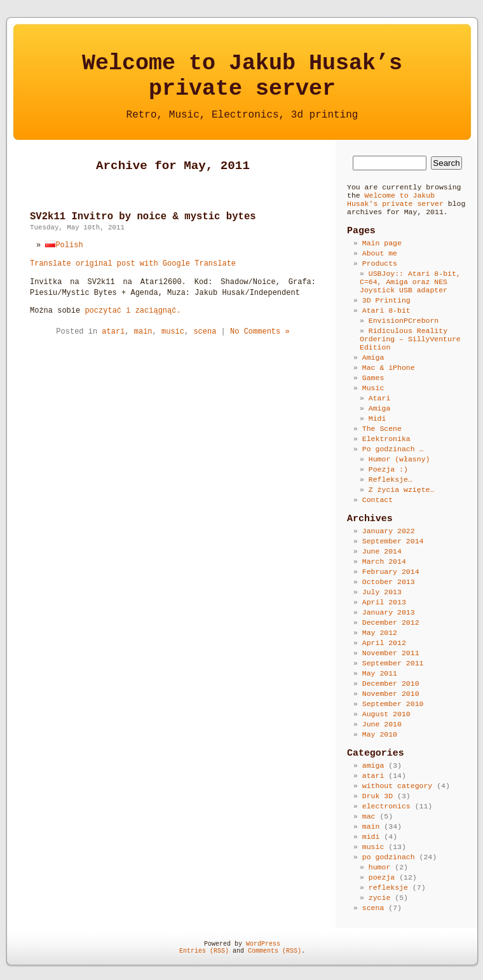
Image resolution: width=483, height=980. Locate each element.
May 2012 (380, 633)
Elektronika (386, 439)
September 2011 (393, 663)
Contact (378, 500)
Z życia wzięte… (402, 490)
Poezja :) (388, 469)
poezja (382, 877)
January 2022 (389, 531)
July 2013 (382, 592)
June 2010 (382, 724)
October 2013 (389, 582)
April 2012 (384, 643)
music (173, 332)
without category (397, 786)
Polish (64, 245)
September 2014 (393, 541)
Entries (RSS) (204, 951)
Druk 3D (378, 796)
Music (373, 388)
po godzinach (389, 857)
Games (373, 378)
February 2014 (391, 572)
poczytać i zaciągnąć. (133, 311)
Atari (380, 398)
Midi (378, 419)
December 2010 (391, 684)
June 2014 (382, 551)
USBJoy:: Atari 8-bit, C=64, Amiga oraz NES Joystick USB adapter (410, 282)
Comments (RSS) (275, 951)
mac (369, 816)
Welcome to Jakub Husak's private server (395, 200)
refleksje (388, 888)
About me (380, 253)
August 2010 (386, 714)
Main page (382, 243)
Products (380, 263)
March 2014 (384, 561)
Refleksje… (391, 480)
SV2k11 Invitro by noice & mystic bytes (143, 217)
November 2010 (391, 694)
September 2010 (393, 704)
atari (113, 332)
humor (380, 867)
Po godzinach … (393, 449)
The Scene (382, 429)
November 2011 (391, 653)
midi (371, 837)
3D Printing (386, 300)
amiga (373, 766)
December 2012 (391, 623)
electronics (386, 806)
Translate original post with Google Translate (133, 264)
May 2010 (380, 734)
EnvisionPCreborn (404, 321)
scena (205, 332)
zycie (380, 898)
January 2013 (389, 612)
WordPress (263, 944)
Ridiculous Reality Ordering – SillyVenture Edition (410, 339)
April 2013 (384, 602)
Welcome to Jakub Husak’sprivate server (242, 76)
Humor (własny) (399, 459)
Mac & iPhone (389, 368)
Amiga (373, 357)
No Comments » (260, 332)
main (143, 332)
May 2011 (380, 673)
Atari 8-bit (386, 310)
